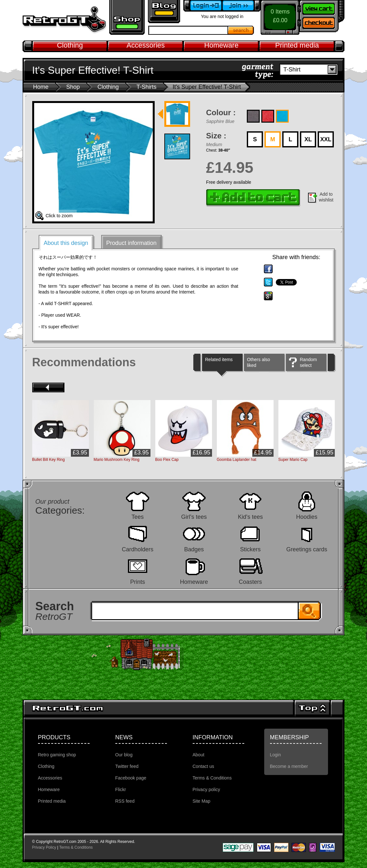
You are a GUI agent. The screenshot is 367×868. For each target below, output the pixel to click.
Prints (138, 582)
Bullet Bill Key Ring (48, 460)
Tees (138, 517)
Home (41, 87)
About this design (66, 243)
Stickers (250, 549)
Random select (308, 362)
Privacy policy (207, 789)
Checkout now (322, 24)
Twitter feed (127, 766)
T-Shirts (147, 87)
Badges (194, 549)
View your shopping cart (322, 8)
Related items (219, 359)
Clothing (70, 45)
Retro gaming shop (127, 17)
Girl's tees (194, 517)
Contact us (203, 766)
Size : (216, 136)
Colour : (221, 112)
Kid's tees (250, 517)
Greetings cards (307, 549)
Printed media (297, 45)
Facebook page (131, 778)
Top (312, 708)
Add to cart (253, 198)
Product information (131, 243)
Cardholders (138, 549)
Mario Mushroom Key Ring (117, 460)
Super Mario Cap (293, 460)
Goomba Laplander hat (237, 460)
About (199, 755)
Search (241, 30)
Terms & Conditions (212, 778)
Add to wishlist (326, 197)
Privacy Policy (44, 847)
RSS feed (125, 801)
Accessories (146, 45)
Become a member (241, 6)
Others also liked (258, 362)
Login (275, 755)
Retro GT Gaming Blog (164, 12)
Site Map (202, 801)
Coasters (250, 582)
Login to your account (203, 6)
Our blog (124, 755)
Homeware (221, 45)
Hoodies (307, 517)
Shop (73, 87)
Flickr (121, 789)
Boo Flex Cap (167, 460)
